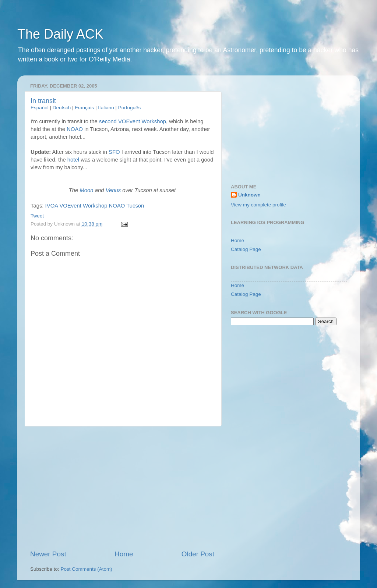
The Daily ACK (60, 34)
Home (124, 554)
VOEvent (70, 206)
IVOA (52, 206)
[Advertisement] (122, 488)
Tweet (37, 216)
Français (84, 108)
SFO (114, 152)
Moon (86, 190)
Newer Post (48, 554)
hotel (73, 160)
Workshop (95, 206)
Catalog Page (246, 249)
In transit (43, 101)
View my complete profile (258, 205)
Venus (113, 190)
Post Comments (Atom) (87, 569)
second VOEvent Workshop (133, 121)
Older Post (198, 554)
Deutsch (62, 108)
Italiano (106, 108)
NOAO (75, 129)
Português (130, 108)
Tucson (135, 206)
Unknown (249, 195)
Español (40, 108)
